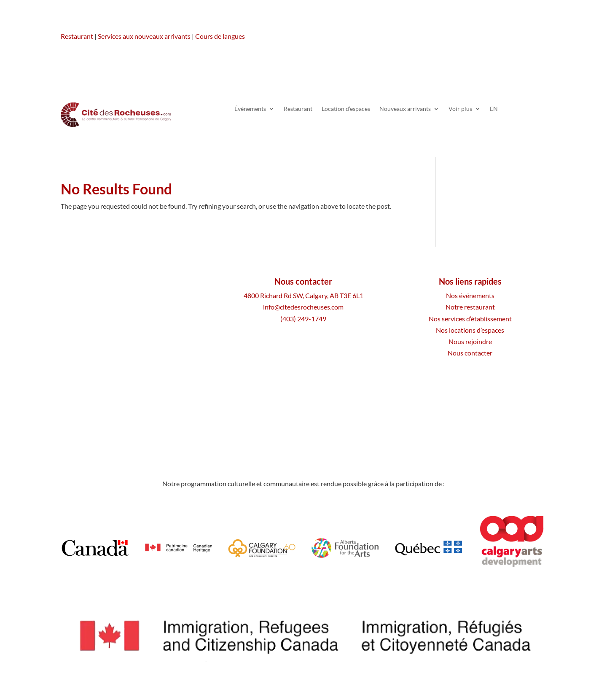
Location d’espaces (346, 109)
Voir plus (460, 109)
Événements (250, 109)
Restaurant (77, 36)
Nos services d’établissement (470, 319)
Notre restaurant (470, 307)
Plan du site (320, 411)
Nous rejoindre (470, 341)
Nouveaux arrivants (405, 109)
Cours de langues (220, 36)
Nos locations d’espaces (470, 330)
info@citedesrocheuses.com (303, 307)
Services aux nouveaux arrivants (144, 36)
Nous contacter (470, 353)
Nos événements (470, 295)
